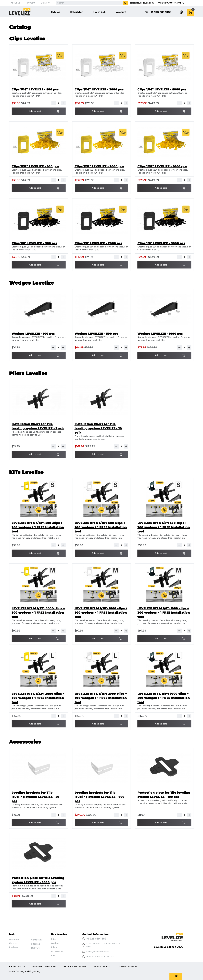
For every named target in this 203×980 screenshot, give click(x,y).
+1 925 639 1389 (96, 939)
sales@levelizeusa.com (142, 3)
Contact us (37, 940)
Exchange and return (75, 966)
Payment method (103, 966)
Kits (53, 955)
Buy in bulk (99, 12)
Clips (54, 939)
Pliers (54, 947)
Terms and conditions (44, 966)
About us (15, 3)
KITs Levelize (26, 472)
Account (121, 12)
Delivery (45, 3)
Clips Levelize (27, 39)
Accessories (25, 742)
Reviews (13, 947)
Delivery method (128, 966)
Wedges (55, 943)
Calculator (76, 12)
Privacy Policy (17, 966)
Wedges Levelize (32, 283)
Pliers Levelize (28, 373)
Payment (30, 3)
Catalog (56, 12)
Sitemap (36, 944)
